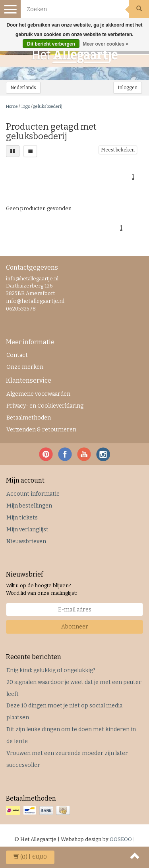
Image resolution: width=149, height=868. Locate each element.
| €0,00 (30, 857)
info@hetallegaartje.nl (35, 301)
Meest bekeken (118, 150)
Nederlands (23, 88)
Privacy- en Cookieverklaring (45, 406)
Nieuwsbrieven (26, 541)
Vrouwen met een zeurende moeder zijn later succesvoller (67, 759)
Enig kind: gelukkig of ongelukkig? (51, 670)
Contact (17, 355)
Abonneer (75, 627)
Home (12, 106)
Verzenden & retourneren (41, 430)
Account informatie (33, 494)
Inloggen (128, 88)
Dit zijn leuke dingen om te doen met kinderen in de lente (71, 735)
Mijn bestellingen (29, 506)
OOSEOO (121, 839)
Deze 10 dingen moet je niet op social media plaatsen (64, 712)
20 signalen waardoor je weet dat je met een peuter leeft (74, 688)
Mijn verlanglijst (27, 530)
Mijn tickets (22, 518)
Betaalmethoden (29, 418)
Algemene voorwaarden (38, 394)
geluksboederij (48, 106)
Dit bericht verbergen (51, 44)
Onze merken (25, 367)
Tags (25, 106)
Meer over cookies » (105, 44)
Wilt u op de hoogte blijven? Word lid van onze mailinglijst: (42, 589)
